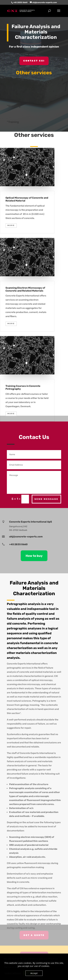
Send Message (46, 499)
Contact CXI (34, 61)
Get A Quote (34, 933)
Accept (34, 973)
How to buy (34, 556)
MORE (11, 225)
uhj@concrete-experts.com (26, 537)
